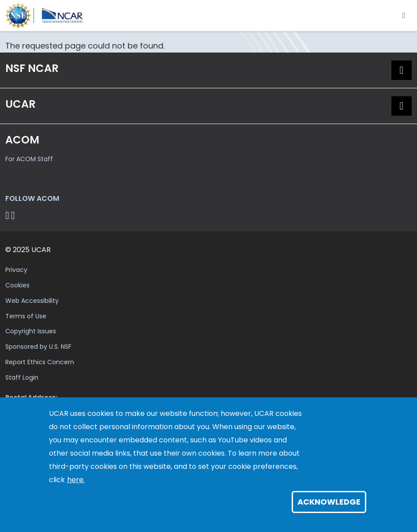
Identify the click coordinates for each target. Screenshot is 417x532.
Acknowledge (329, 502)
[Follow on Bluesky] (7, 215)
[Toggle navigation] (404, 15)
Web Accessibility (32, 301)
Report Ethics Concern (40, 362)
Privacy (16, 270)
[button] (402, 70)
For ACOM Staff (29, 159)
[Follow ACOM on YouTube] (14, 215)
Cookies (17, 285)
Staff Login (22, 377)
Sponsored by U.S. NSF (38, 347)
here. (76, 480)
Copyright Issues (31, 331)
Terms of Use (26, 316)
